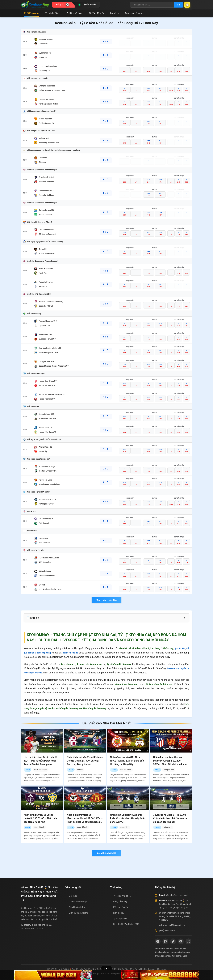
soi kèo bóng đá (75, 653)
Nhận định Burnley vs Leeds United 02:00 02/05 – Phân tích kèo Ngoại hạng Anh (40, 818)
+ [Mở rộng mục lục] (184, 618)
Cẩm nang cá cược (135, 13)
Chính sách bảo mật (78, 902)
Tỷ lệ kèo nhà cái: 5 (122, 896)
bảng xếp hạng (46, 653)
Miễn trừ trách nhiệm (78, 913)
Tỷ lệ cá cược (31, 13)
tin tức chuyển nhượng (35, 673)
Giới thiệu (73, 896)
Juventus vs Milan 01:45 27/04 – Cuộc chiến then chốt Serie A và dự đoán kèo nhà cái (171, 818)
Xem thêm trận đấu (106, 600)
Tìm (176, 5)
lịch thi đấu (179, 648)
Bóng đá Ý (124, 827)
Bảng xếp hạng (75, 13)
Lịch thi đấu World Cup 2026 (126, 924)
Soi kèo (115, 13)
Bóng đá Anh (169, 770)
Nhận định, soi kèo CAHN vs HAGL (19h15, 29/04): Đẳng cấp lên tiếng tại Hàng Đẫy (127, 761)
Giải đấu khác (126, 770)
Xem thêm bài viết (106, 853)
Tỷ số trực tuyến (121, 919)
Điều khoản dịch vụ (77, 907)
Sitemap (162, 969)
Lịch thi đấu (53, 13)
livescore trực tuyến (178, 668)
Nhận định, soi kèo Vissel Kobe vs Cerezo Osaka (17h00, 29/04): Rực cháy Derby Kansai (85, 761)
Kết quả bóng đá (121, 907)
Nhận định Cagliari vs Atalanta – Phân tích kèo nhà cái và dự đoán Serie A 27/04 (128, 818)
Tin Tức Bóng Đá (97, 13)
